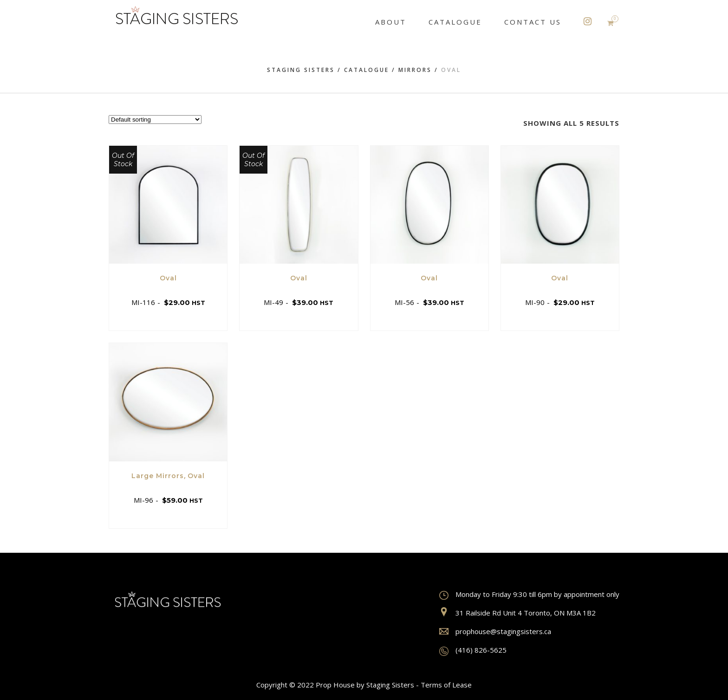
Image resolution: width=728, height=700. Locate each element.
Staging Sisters (301, 70)
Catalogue (367, 70)
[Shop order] (155, 120)
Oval (168, 278)
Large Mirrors (158, 476)
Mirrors (415, 70)
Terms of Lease (446, 685)
